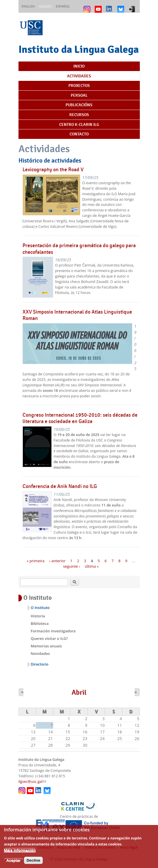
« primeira (36, 560)
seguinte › (71, 566)
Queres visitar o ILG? (49, 638)
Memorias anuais (46, 646)
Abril (79, 692)
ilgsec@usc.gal (32, 782)
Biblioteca (40, 623)
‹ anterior (57, 560)
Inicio (79, 66)
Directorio (40, 664)
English (28, 6)
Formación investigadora (53, 631)
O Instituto (40, 608)
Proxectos (79, 85)
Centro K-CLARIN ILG (79, 124)
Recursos (79, 115)
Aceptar (14, 864)
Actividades (79, 76)
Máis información (20, 854)
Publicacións (79, 105)
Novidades (40, 653)
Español (63, 6)
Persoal (79, 95)
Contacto (79, 134)
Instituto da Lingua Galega (79, 49)
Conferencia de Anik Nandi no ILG (60, 486)
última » (92, 566)
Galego (45, 6)
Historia (38, 616)
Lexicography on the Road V (53, 169)
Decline (33, 864)
